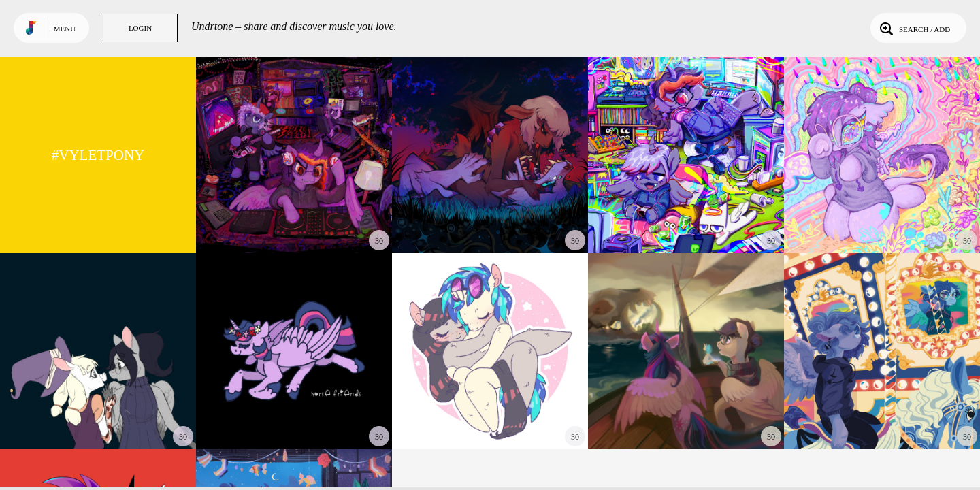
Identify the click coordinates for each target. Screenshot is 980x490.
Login (140, 28)
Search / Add (914, 28)
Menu (65, 29)
